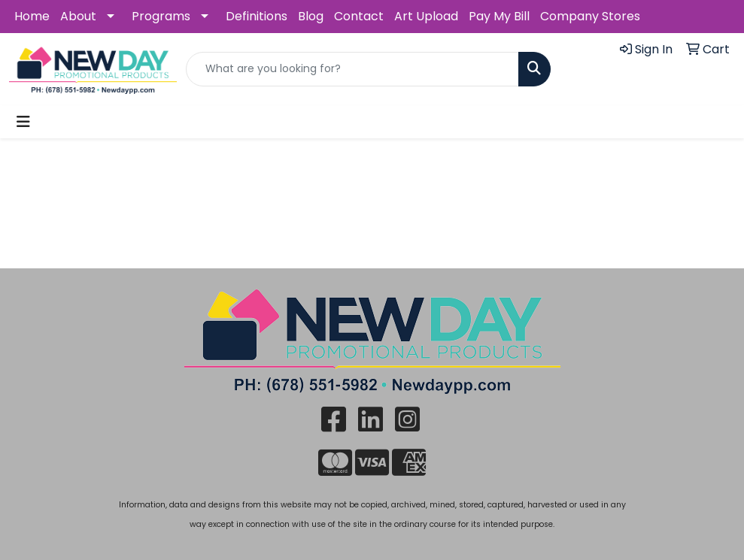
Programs (161, 16)
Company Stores (590, 16)
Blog (311, 16)
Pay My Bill (499, 16)
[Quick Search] (352, 69)
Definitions (257, 16)
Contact (359, 16)
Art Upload (426, 16)
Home (32, 16)
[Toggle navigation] (23, 122)
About (78, 16)
